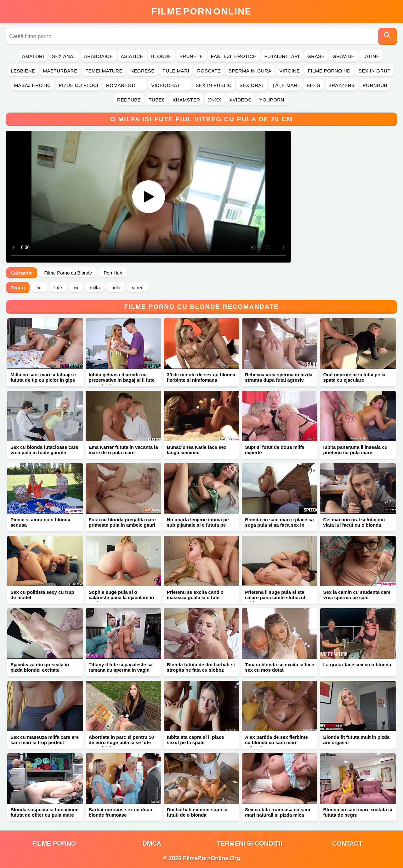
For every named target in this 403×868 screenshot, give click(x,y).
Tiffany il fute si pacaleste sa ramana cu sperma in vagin (121, 667)
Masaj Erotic (33, 85)
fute (58, 288)
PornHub (375, 85)
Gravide (343, 56)
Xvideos (240, 100)
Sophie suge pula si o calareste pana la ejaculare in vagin (122, 597)
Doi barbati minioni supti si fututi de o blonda (197, 812)
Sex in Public (214, 85)
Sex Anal (64, 56)
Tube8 (157, 100)
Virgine (289, 71)
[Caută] (388, 36)
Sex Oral (252, 85)
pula (116, 288)
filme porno (54, 843)
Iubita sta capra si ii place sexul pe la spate (196, 740)
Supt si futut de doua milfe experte (275, 450)
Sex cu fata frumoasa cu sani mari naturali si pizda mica (278, 812)
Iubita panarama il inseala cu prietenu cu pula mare (355, 450)
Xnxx (215, 100)
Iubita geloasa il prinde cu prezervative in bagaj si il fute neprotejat (122, 380)
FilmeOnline (201, 11)
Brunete (191, 56)
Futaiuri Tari (282, 56)
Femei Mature (104, 71)
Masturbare (60, 71)
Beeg (314, 85)
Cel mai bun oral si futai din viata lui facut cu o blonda (354, 522)
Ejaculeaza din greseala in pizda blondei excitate (40, 667)
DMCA (152, 843)
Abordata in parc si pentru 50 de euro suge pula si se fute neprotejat (122, 742)
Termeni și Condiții (250, 843)
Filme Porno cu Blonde (68, 273)
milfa (95, 288)
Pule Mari (176, 71)
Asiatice (132, 56)
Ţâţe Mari (286, 85)
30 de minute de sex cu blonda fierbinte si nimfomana (201, 377)
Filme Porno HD (329, 71)
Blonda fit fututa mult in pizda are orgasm (356, 740)
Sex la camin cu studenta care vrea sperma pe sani (357, 595)
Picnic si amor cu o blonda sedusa (40, 522)
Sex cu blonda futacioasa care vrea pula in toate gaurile (44, 450)
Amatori (33, 56)
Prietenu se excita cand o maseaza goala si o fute (195, 595)
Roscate (209, 71)
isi (76, 288)
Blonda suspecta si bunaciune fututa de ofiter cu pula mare (44, 812)
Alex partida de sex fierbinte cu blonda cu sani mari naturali (276, 742)
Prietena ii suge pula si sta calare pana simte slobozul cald (275, 597)
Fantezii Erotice (234, 56)
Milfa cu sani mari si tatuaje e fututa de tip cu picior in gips (43, 377)
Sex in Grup (375, 71)
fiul (40, 288)
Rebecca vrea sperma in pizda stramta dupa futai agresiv (279, 377)
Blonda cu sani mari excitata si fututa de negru (358, 812)
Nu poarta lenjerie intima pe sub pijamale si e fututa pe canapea (198, 525)
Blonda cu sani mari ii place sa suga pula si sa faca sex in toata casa (279, 525)
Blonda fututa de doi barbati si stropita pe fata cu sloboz (201, 667)
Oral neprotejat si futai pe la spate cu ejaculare (354, 377)
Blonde (161, 56)
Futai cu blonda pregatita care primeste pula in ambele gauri (122, 522)
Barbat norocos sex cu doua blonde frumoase (121, 812)
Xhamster (186, 100)
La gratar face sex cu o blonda (357, 665)
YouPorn (272, 100)
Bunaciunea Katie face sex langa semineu (197, 450)
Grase (316, 56)
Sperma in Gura (250, 71)
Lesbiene (23, 71)
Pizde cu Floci (79, 85)
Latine (371, 56)
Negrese (142, 71)
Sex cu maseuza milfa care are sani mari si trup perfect (45, 740)
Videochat (170, 85)
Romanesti (125, 85)
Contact (347, 843)
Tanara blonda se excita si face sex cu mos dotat (280, 667)
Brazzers (342, 85)
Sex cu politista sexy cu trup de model (42, 595)
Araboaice (99, 56)
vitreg (138, 288)
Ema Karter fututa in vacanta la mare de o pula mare (123, 450)
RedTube (129, 100)
